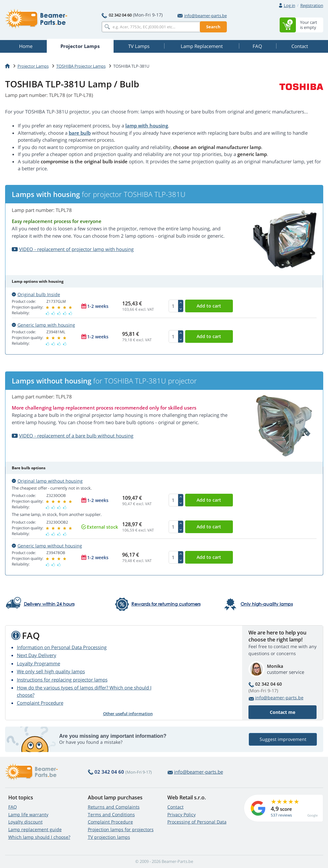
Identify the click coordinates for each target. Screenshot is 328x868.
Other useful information (128, 714)
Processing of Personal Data (197, 822)
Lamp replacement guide (35, 829)
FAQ (13, 807)
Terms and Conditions (111, 814)
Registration (312, 5)
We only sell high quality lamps (51, 671)
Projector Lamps (33, 66)
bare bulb (80, 133)
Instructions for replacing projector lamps (62, 680)
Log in (290, 5)
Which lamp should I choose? (39, 837)
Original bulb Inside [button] (36, 294)
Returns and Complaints (114, 807)
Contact (175, 807)
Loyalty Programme (38, 663)
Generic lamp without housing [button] (47, 546)
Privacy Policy (181, 814)
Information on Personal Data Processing (62, 647)
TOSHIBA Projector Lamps (81, 66)
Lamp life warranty (28, 814)
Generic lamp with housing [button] (43, 325)
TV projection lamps (109, 837)
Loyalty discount (25, 822)
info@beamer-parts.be (202, 16)
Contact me (283, 712)
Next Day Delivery (37, 655)
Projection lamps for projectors (121, 829)
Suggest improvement (283, 739)
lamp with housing (147, 125)
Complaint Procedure (40, 703)
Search (213, 27)
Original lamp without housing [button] (47, 481)
